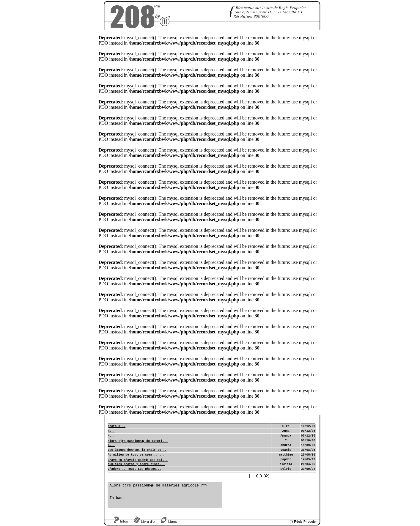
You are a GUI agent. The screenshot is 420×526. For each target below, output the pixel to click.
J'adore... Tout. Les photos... (134, 469)
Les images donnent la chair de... (137, 450)
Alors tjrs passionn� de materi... (138, 441)
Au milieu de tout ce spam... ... (136, 455)
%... (111, 431)
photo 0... (117, 426)
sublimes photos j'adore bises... (136, 464)
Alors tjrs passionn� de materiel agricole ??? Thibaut (165, 495)
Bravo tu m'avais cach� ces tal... (138, 460)
